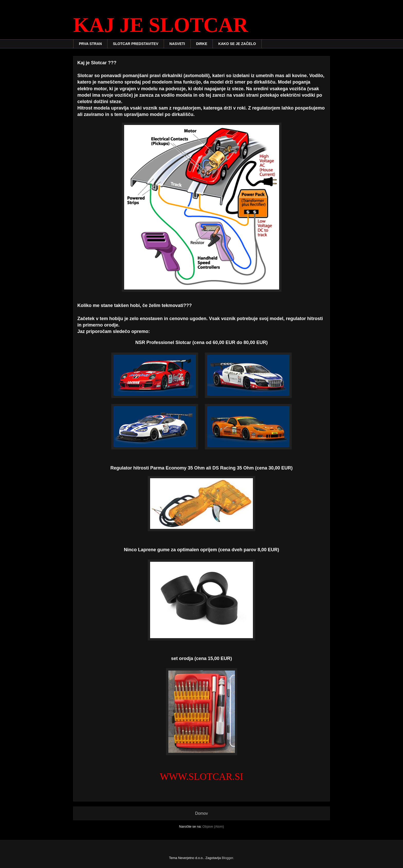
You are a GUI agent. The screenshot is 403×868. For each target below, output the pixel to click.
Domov (201, 813)
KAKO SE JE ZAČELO (237, 44)
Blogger (227, 858)
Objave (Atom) (213, 826)
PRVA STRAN (90, 44)
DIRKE (202, 44)
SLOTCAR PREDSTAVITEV (136, 44)
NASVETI (177, 44)
